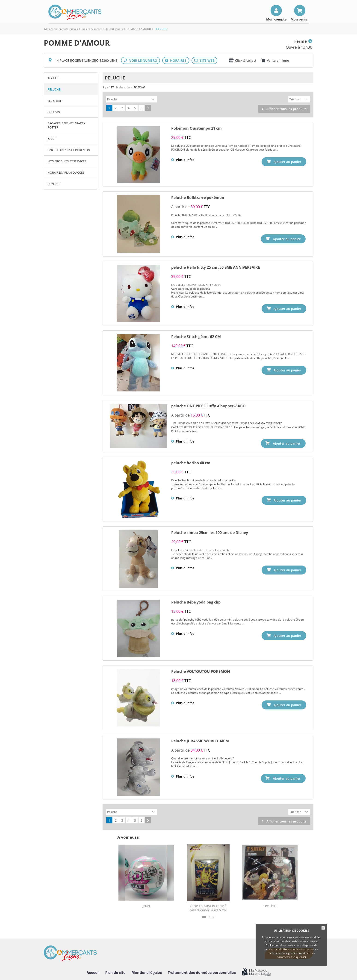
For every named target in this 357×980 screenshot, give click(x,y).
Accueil (53, 78)
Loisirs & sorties (92, 29)
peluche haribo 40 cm (191, 462)
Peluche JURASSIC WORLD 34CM (200, 740)
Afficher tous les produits (286, 108)
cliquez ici (300, 957)
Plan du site (115, 971)
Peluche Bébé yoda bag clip (196, 601)
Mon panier (300, 19)
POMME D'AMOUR (139, 29)
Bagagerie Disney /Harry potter (66, 125)
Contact (54, 184)
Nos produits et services (67, 161)
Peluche (54, 89)
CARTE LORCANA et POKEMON (69, 150)
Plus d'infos (185, 159)
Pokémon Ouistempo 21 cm (196, 128)
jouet (52, 139)
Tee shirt (54, 101)
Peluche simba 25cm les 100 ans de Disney (210, 531)
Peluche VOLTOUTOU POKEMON (201, 670)
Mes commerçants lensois (61, 29)
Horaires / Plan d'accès (66, 172)
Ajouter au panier (287, 238)
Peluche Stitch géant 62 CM (196, 336)
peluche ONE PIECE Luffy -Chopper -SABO (208, 405)
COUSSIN (54, 112)
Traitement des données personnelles (202, 971)
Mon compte (276, 19)
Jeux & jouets (115, 29)
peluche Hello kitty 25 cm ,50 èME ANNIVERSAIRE (216, 267)
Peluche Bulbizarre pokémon (198, 197)
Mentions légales (147, 971)
